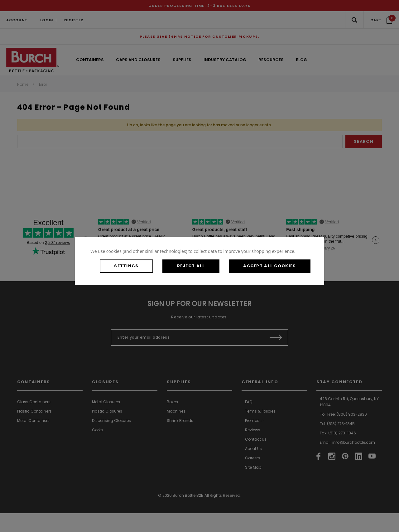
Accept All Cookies (270, 266)
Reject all (191, 266)
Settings (127, 266)
